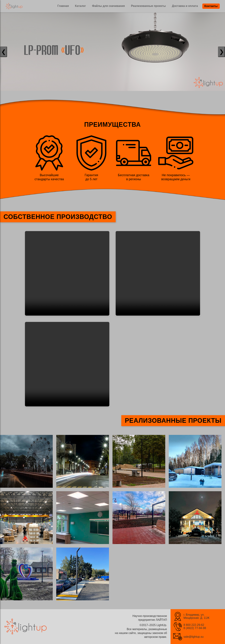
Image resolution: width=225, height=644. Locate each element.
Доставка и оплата (185, 6)
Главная (63, 6)
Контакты (211, 6)
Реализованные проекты (148, 6)
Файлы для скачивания (109, 6)
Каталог (81, 6)
